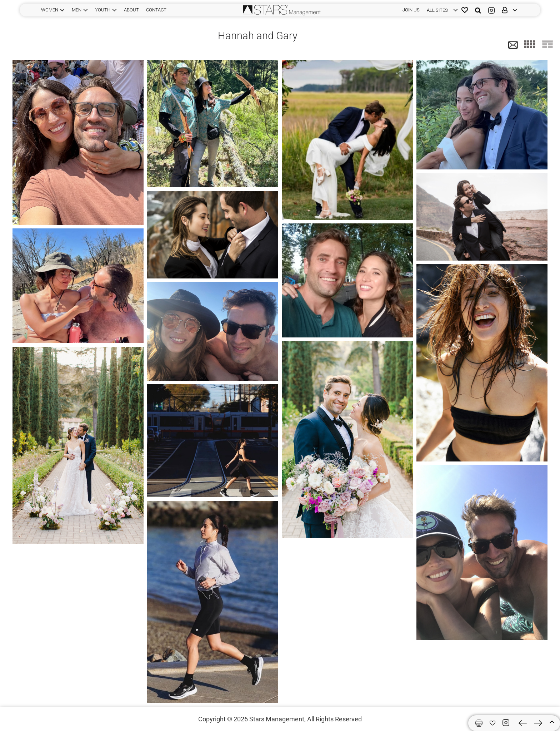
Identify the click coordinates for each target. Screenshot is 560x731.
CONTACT (156, 10)
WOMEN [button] (50, 10)
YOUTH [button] (103, 10)
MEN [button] (77, 10)
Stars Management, (277, 719)
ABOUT (131, 10)
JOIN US (411, 10)
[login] (441, 10)
